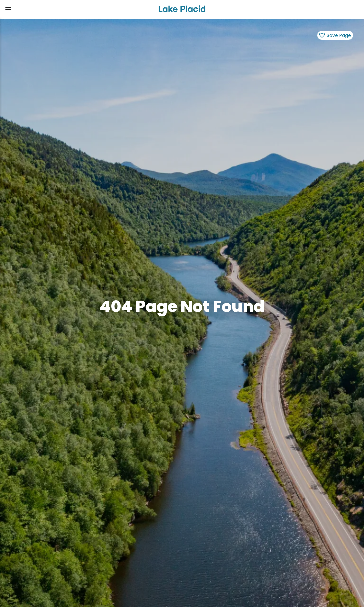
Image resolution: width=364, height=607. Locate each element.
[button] (76, 9)
